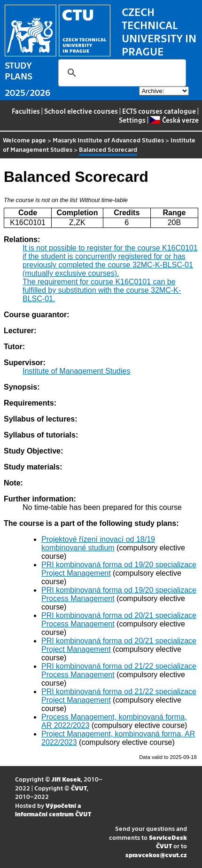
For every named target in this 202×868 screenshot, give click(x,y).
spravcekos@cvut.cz (156, 855)
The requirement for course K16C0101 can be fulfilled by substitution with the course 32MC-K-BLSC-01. (102, 290)
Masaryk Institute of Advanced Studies (108, 140)
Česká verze (174, 120)
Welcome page (24, 140)
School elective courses (81, 111)
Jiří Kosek (66, 779)
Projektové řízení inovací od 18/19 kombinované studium (98, 543)
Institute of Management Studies (76, 371)
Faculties (26, 111)
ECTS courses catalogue (159, 111)
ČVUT (79, 788)
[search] (121, 73)
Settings (132, 120)
